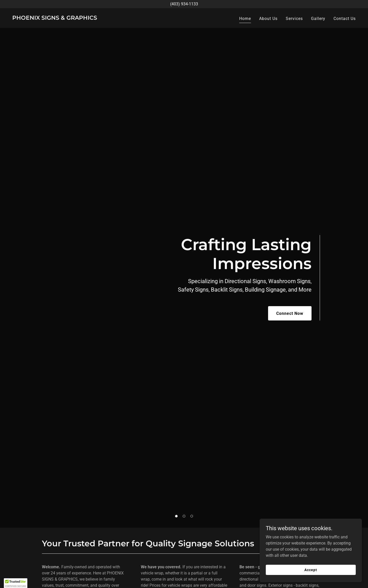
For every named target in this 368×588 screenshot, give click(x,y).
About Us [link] (268, 19)
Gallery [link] (318, 19)
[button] (176, 516)
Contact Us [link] (345, 19)
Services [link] (294, 19)
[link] (55, 18)
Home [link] (245, 19)
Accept (311, 570)
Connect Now (290, 313)
